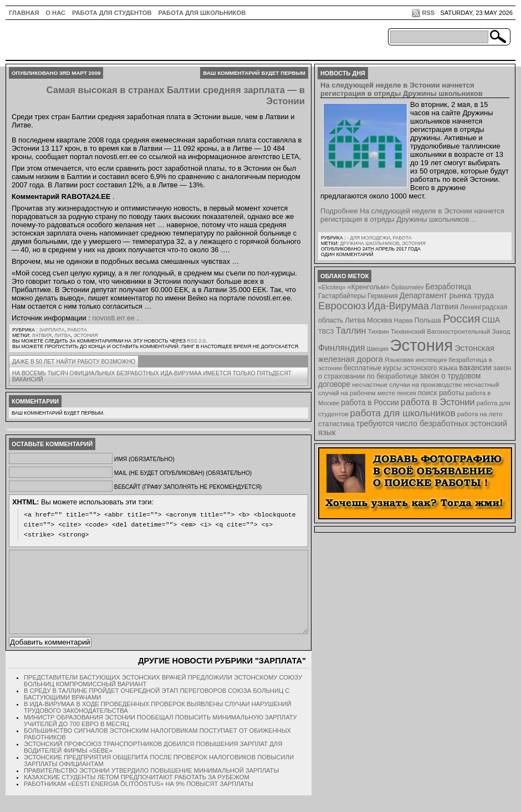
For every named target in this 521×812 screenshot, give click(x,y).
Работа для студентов (112, 13)
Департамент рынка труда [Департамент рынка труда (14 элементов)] (447, 295)
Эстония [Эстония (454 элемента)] (422, 345)
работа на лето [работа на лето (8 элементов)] (480, 414)
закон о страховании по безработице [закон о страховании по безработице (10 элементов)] (415, 372)
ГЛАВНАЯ (24, 13)
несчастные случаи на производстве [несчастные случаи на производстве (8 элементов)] (407, 384)
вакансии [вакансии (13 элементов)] (475, 368)
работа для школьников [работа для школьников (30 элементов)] (403, 413)
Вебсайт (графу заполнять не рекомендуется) (188, 487)
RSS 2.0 (196, 341)
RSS (428, 13)
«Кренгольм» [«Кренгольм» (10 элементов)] (369, 287)
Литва (62, 335)
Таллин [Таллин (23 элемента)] (351, 330)
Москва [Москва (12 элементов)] (380, 320)
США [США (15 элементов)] (491, 320)
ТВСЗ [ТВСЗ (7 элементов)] (326, 331)
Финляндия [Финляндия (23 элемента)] (341, 348)
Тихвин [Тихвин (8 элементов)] (379, 331)
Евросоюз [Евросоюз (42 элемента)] (342, 306)
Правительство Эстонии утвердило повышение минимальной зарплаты (151, 787)
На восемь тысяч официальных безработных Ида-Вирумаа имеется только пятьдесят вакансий (152, 376)
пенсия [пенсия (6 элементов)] (407, 393)
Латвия (42, 335)
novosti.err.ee (113, 318)
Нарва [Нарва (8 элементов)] (403, 320)
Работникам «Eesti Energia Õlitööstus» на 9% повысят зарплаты (139, 800)
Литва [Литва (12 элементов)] (355, 320)
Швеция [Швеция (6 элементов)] (377, 349)
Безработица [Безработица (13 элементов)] (448, 287)
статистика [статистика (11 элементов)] (336, 424)
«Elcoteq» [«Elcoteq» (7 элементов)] (332, 287)
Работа (77, 330)
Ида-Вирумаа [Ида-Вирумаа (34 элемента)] (398, 306)
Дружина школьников (369, 243)
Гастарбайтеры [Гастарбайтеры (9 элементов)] (342, 296)
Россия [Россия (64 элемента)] (461, 318)
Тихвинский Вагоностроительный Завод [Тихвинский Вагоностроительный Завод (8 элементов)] (451, 331)
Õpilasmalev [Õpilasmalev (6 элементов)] (408, 287)
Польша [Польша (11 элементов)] (428, 320)
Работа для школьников (202, 13)
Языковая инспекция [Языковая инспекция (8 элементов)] (416, 359)
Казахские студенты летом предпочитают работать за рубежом (137, 794)
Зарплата (52, 330)
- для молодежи (369, 238)
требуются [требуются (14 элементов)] (375, 423)
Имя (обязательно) (144, 459)
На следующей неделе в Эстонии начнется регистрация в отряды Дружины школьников (402, 89)
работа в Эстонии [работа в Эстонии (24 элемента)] (438, 402)
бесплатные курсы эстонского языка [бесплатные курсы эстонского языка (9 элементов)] (400, 368)
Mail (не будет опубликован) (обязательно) (183, 473)
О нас (55, 13)
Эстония (85, 335)
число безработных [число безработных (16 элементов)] (431, 423)
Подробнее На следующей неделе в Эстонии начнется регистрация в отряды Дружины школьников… (412, 215)
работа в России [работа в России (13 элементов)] (370, 403)
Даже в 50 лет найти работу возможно (74, 362)
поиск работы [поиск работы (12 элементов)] (441, 393)
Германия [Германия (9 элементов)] (383, 296)
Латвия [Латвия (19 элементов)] (445, 306)
